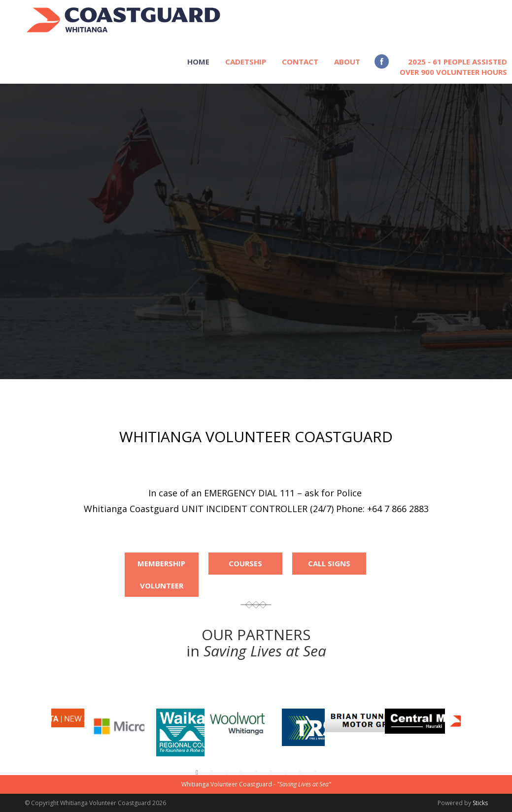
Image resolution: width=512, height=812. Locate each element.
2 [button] (212, 773)
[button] (37, 740)
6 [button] (271, 773)
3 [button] (227, 773)
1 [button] (197, 773)
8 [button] (301, 773)
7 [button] (286, 773)
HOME (198, 62)
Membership (161, 563)
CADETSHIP (246, 62)
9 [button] (315, 773)
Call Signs (329, 563)
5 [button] (256, 773)
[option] (286, 722)
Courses (245, 563)
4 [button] (241, 773)
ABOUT (347, 62)
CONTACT (300, 62)
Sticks (480, 803)
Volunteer (162, 585)
